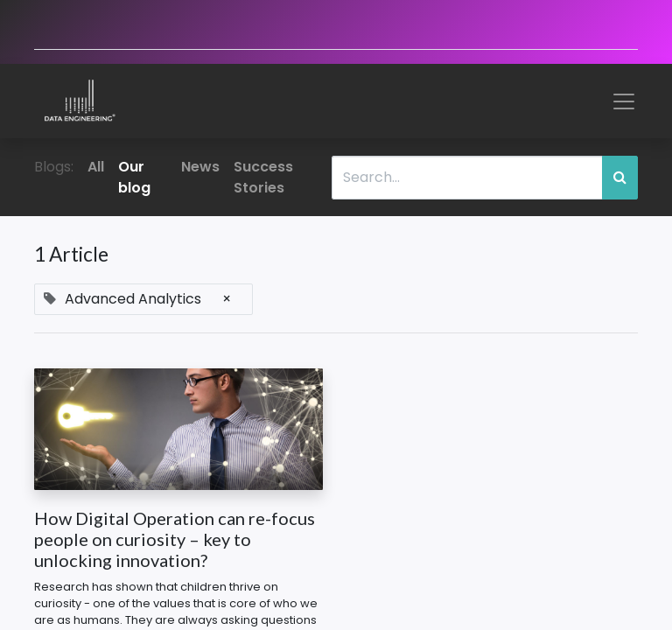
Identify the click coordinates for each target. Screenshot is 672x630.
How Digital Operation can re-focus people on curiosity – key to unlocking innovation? (175, 539)
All (96, 167)
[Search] (620, 178)
